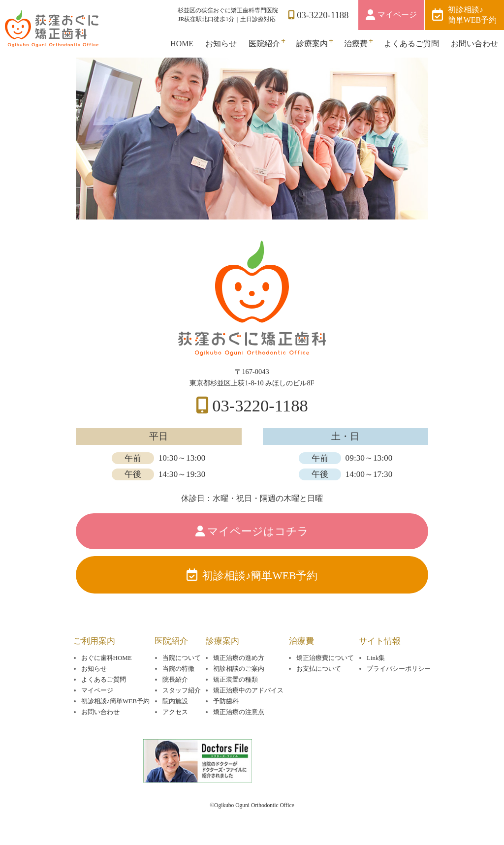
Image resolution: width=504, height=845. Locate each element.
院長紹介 (175, 679)
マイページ (397, 15)
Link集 (376, 658)
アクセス (175, 712)
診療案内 (312, 44)
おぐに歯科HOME (107, 658)
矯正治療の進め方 (239, 658)
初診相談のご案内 (239, 669)
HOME (182, 44)
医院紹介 (264, 44)
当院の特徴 (178, 669)
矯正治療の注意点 (239, 712)
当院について (182, 658)
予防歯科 (226, 701)
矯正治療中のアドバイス (248, 690)
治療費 (356, 44)
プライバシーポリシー (399, 669)
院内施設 (175, 701)
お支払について (319, 669)
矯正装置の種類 (236, 679)
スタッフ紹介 (182, 690)
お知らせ (221, 44)
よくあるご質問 (411, 44)
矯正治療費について (325, 658)
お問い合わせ (474, 44)
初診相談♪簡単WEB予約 (472, 15)
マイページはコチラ (258, 532)
